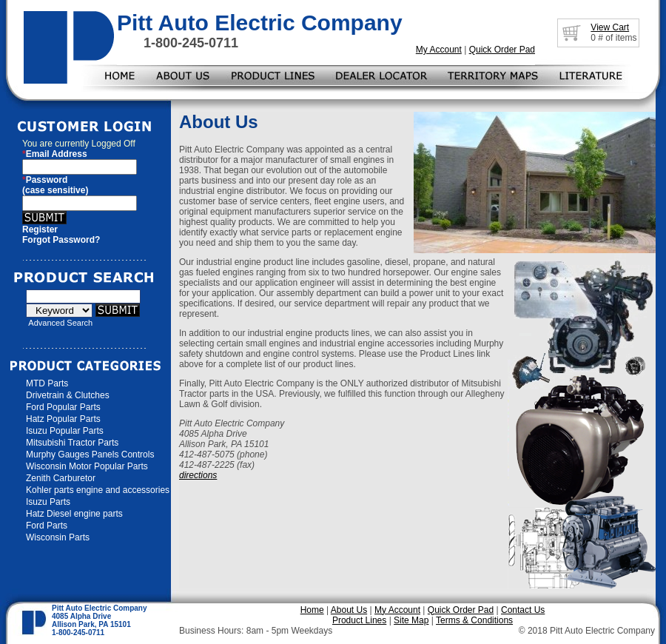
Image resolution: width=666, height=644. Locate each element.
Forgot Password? (61, 240)
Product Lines (359, 620)
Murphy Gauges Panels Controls (90, 455)
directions (198, 475)
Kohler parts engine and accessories (98, 490)
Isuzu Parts (48, 502)
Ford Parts (47, 526)
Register (40, 229)
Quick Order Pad (502, 50)
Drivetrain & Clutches (68, 395)
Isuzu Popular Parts (65, 431)
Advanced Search (60, 323)
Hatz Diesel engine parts (74, 514)
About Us (349, 610)
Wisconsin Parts (58, 537)
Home (312, 610)
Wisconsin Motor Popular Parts (87, 466)
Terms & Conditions (474, 620)
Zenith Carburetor (61, 478)
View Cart (610, 27)
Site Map (411, 620)
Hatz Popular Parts (63, 419)
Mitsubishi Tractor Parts (72, 443)
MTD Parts (47, 383)
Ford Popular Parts (63, 407)
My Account (439, 50)
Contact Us (523, 610)
